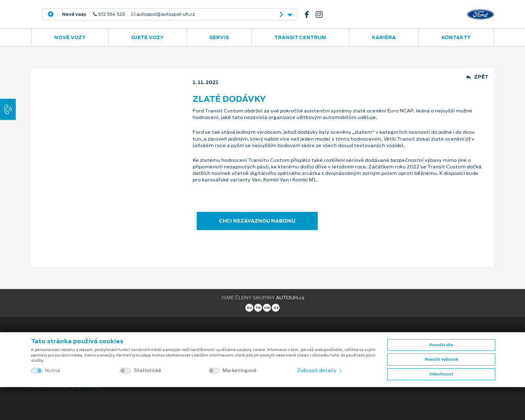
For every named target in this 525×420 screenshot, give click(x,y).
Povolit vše (441, 345)
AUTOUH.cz (290, 298)
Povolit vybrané (441, 359)
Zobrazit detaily (320, 370)
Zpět (477, 77)
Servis (219, 37)
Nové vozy (70, 37)
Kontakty (456, 37)
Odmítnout (441, 374)
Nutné (53, 370)
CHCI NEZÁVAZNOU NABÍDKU (257, 221)
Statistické (148, 370)
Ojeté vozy (148, 37)
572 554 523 (129, 14)
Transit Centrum (300, 37)
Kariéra (384, 37)
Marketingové (240, 370)
